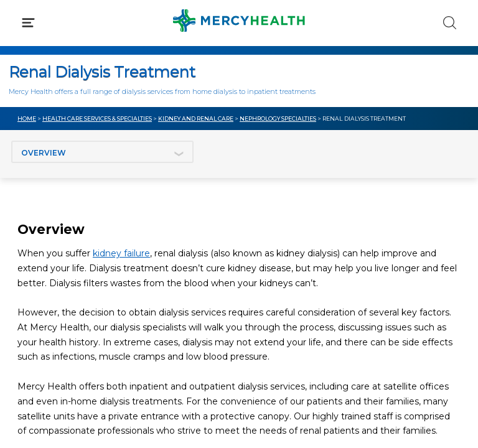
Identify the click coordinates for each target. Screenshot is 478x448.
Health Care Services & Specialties (97, 119)
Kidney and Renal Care (196, 119)
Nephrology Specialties (278, 119)
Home (27, 119)
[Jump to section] (102, 152)
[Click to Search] (450, 23)
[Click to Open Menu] (28, 23)
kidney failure (121, 253)
